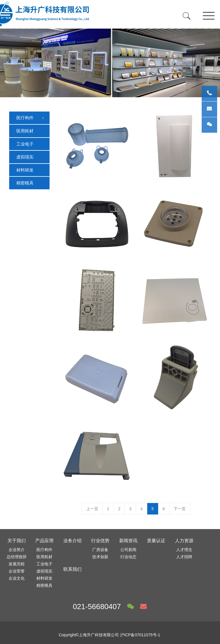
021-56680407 (97, 607)
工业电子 (25, 144)
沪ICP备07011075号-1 (140, 635)
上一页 (92, 509)
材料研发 (25, 170)
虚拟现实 (25, 157)
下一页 (180, 509)
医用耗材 (25, 131)
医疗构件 (31, 118)
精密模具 (25, 183)
